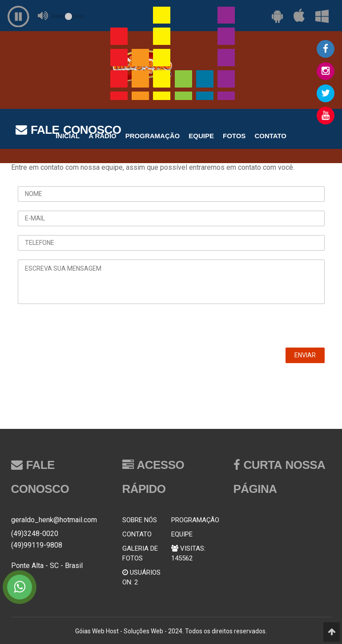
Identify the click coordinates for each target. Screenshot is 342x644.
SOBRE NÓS (140, 520)
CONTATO (137, 534)
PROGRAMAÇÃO (195, 520)
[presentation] (85, 330)
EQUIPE (182, 534)
